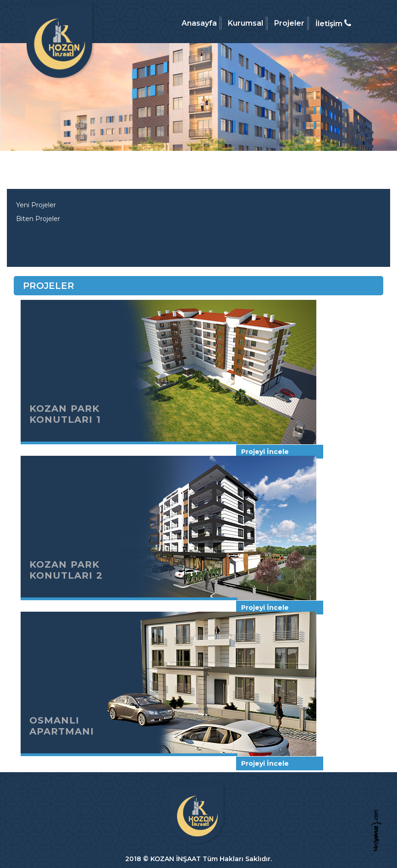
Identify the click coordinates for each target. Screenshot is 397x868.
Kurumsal (245, 23)
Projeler (289, 23)
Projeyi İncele (265, 452)
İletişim (333, 23)
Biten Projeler (38, 219)
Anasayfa (199, 23)
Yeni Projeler (36, 205)
